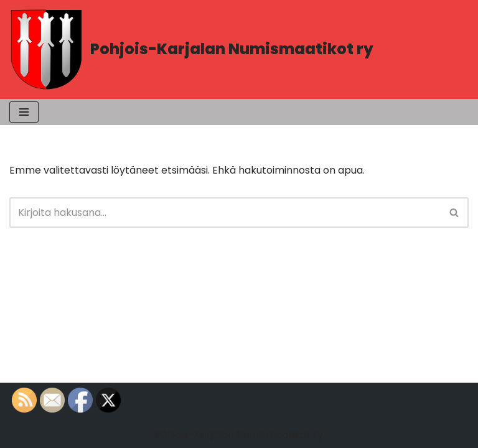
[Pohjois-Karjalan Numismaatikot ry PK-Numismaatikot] (191, 49)
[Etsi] (225, 212)
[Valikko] (24, 112)
